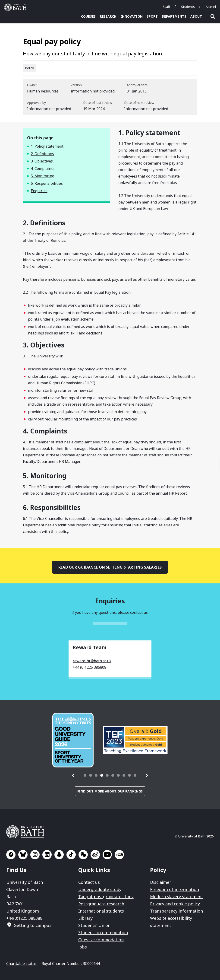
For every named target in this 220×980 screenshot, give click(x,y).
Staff (167, 7)
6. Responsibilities (47, 184)
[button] (73, 776)
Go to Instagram (35, 855)
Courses (88, 16)
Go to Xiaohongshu (119, 855)
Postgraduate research (101, 904)
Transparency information (176, 911)
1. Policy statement (47, 146)
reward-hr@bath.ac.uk (92, 661)
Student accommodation (103, 933)
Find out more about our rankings (110, 791)
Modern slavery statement (177, 897)
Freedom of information (174, 890)
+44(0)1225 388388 (24, 918)
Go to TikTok (71, 855)
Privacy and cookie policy (175, 904)
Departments (174, 16)
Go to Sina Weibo (95, 855)
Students (188, 7)
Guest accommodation (101, 940)
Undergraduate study (100, 890)
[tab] (85, 776)
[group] (73, 740)
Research (108, 16)
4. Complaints (43, 169)
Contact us (89, 882)
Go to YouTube (107, 855)
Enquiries (39, 191)
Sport (152, 16)
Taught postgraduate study (106, 897)
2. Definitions (42, 154)
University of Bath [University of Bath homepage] (16, 7)
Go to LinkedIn (47, 855)
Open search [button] (213, 16)
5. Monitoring (42, 176)
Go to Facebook (11, 855)
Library (85, 918)
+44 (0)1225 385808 (90, 668)
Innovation (132, 16)
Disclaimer (161, 882)
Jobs (83, 947)
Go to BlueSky (23, 855)
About (196, 16)
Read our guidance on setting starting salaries (110, 567)
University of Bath (27, 832)
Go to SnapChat (59, 855)
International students (101, 911)
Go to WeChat (83, 855)
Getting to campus (33, 926)
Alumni (211, 7)
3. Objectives (42, 161)
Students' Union (94, 926)
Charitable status (21, 964)
